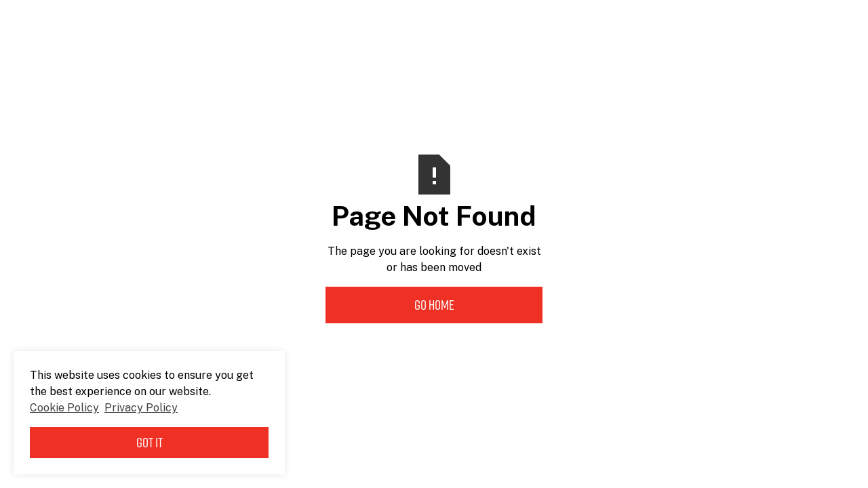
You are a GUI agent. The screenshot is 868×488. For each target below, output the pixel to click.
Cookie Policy (64, 408)
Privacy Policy (141, 408)
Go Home (434, 305)
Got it (150, 443)
